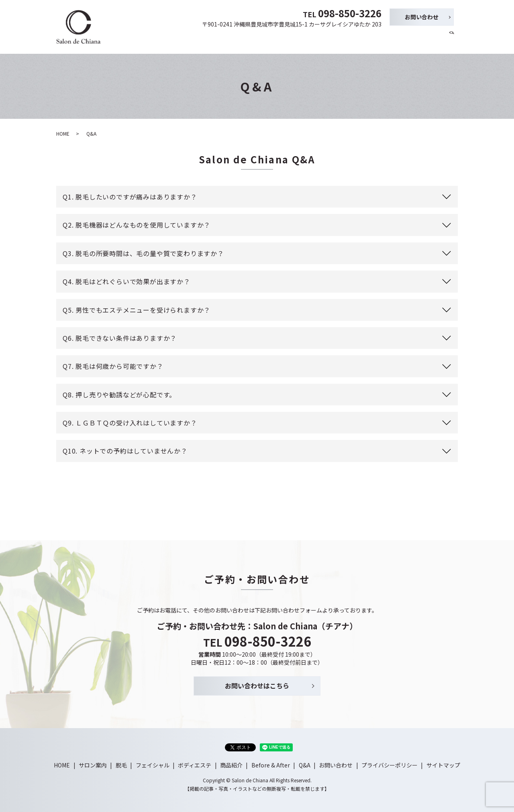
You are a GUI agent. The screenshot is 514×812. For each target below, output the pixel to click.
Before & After (402, 39)
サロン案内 (233, 39)
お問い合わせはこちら (257, 686)
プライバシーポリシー (390, 765)
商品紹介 (363, 39)
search (452, 40)
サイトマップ (443, 765)
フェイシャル (288, 39)
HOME (204, 39)
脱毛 (259, 39)
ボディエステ (328, 39)
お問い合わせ (422, 17)
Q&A (436, 39)
